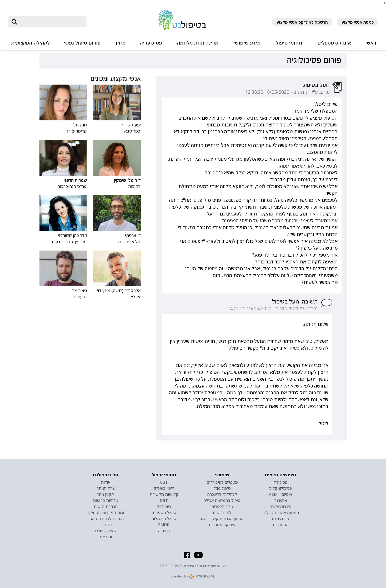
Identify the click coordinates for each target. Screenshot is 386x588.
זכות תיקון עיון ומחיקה (106, 512)
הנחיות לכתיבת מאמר (106, 518)
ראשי (371, 43)
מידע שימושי (247, 43)
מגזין (121, 43)
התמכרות (280, 525)
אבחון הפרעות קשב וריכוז (222, 518)
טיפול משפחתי (164, 512)
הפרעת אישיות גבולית (281, 512)
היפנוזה (164, 531)
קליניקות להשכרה (222, 494)
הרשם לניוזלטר (105, 531)
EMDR (164, 525)
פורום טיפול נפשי (82, 43)
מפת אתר (106, 537)
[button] (334, 45)
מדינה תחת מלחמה (198, 43)
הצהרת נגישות (106, 506)
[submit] (14, 22)
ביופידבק (164, 506)
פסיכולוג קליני (281, 488)
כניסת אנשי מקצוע (358, 22)
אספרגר (281, 500)
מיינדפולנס (281, 518)
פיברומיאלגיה (281, 506)
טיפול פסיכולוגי (164, 518)
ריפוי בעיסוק (164, 488)
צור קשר (105, 525)
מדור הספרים (222, 506)
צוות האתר (106, 488)
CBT (164, 482)
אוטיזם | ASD (280, 494)
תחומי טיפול (289, 43)
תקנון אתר (105, 494)
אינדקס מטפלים (334, 43)
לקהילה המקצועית (30, 43)
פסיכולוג (280, 482)
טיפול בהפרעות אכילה (222, 500)
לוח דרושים (222, 512)
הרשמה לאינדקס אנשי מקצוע (302, 22)
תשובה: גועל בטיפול (295, 302)
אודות (106, 482)
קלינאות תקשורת (164, 494)
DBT (164, 500)
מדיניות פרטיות (106, 500)
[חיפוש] (51, 22)
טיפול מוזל (222, 488)
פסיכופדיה (151, 43)
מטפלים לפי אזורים (222, 482)
